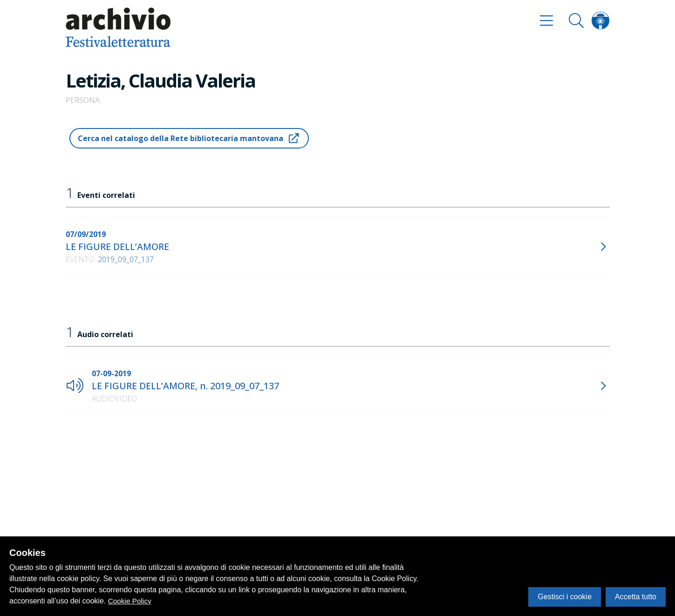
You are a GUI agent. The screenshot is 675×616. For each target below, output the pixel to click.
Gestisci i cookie (565, 597)
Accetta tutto (636, 597)
